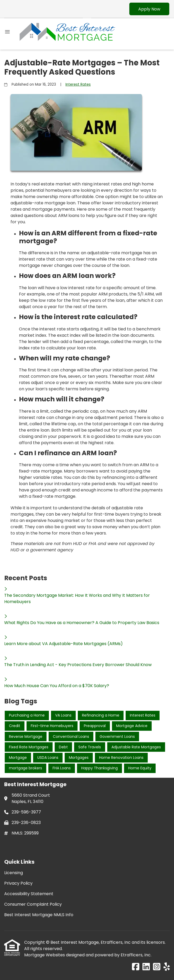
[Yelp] (167, 967)
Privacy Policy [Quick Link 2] (18, 883)
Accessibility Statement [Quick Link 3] (29, 894)
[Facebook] (136, 967)
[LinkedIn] (146, 967)
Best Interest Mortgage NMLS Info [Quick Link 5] (39, 915)
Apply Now (149, 9)
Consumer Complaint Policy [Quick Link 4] (33, 904)
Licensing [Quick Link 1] (14, 873)
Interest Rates (78, 84)
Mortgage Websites (45, 955)
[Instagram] (157, 967)
